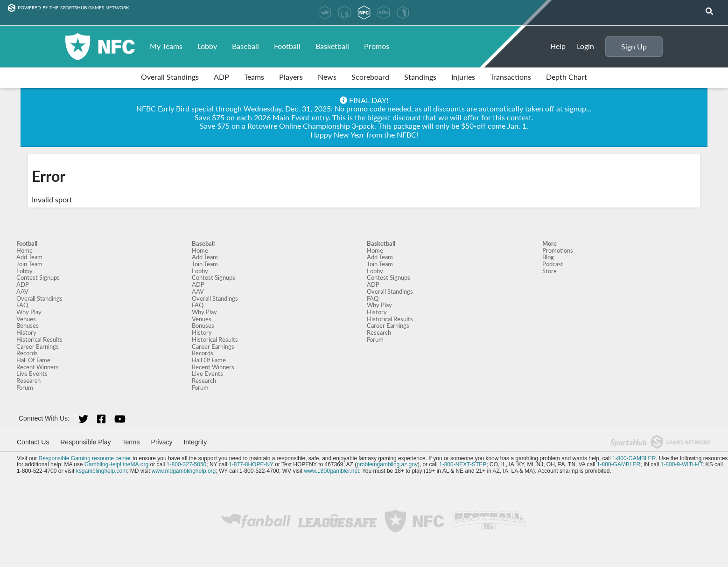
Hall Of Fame (33, 360)
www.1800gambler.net (331, 471)
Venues (26, 319)
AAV (22, 291)
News (327, 77)
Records (27, 353)
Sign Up (634, 46)
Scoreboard (370, 77)
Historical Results (39, 339)
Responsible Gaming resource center (84, 458)
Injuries (463, 77)
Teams (254, 77)
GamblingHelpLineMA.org (116, 464)
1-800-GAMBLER (634, 458)
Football (287, 46)
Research (28, 380)
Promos (377, 46)
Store (549, 271)
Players (291, 77)
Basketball (332, 46)
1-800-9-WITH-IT (682, 464)
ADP (221, 77)
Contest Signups (38, 277)
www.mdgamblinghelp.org (184, 471)
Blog (548, 257)
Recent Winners (38, 367)
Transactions (511, 77)
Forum (25, 387)
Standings (420, 77)
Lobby (207, 46)
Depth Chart (567, 77)
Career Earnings (38, 346)
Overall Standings (170, 77)
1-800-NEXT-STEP (463, 464)
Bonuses (28, 325)
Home (24, 250)
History (26, 332)
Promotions (558, 250)
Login (585, 46)
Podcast (553, 264)
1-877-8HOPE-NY (251, 464)
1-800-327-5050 (186, 464)
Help (558, 46)
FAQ (22, 305)
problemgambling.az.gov (387, 464)
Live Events (32, 373)
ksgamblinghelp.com (101, 471)
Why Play (29, 312)
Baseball (245, 46)
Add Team (29, 257)
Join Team (29, 264)
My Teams (166, 46)
